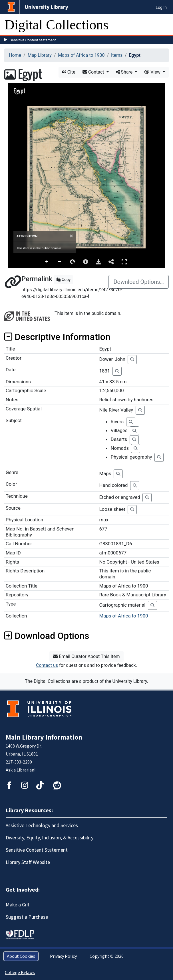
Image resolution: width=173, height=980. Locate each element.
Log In (161, 7)
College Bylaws (20, 973)
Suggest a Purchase (27, 917)
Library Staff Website (28, 862)
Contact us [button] (47, 665)
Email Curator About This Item (86, 656)
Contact (94, 72)
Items (117, 55)
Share (125, 72)
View (153, 72)
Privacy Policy (63, 956)
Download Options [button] (47, 636)
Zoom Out (60, 262)
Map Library (40, 55)
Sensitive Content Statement (33, 40)
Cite (69, 72)
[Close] (71, 236)
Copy (64, 280)
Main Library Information (44, 737)
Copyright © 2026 (107, 956)
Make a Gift (18, 905)
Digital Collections (57, 25)
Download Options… (139, 282)
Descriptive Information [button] (57, 337)
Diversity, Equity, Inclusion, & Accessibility (50, 838)
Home (15, 55)
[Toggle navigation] (165, 25)
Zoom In (47, 262)
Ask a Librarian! (21, 770)
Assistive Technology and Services (42, 826)
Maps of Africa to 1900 (81, 55)
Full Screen (124, 262)
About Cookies (21, 956)
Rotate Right (73, 262)
